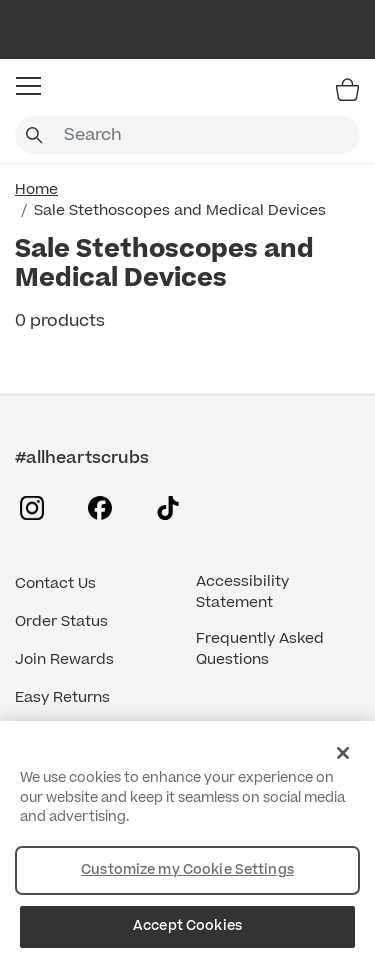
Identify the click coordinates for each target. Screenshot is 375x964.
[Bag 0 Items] (347, 89)
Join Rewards (64, 659)
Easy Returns (62, 697)
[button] (28, 86)
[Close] (343, 753)
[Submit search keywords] (34, 135)
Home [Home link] (36, 189)
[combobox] (187, 135)
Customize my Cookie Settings (187, 870)
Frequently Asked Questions (260, 649)
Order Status (61, 621)
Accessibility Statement (242, 592)
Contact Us (55, 583)
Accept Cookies (187, 926)
